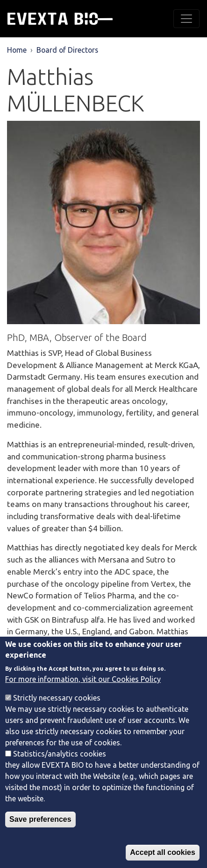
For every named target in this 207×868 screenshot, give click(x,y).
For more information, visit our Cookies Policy (83, 693)
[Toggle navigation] (186, 19)
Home (17, 50)
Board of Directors (67, 50)
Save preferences (40, 833)
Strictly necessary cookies (57, 712)
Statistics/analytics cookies (60, 768)
